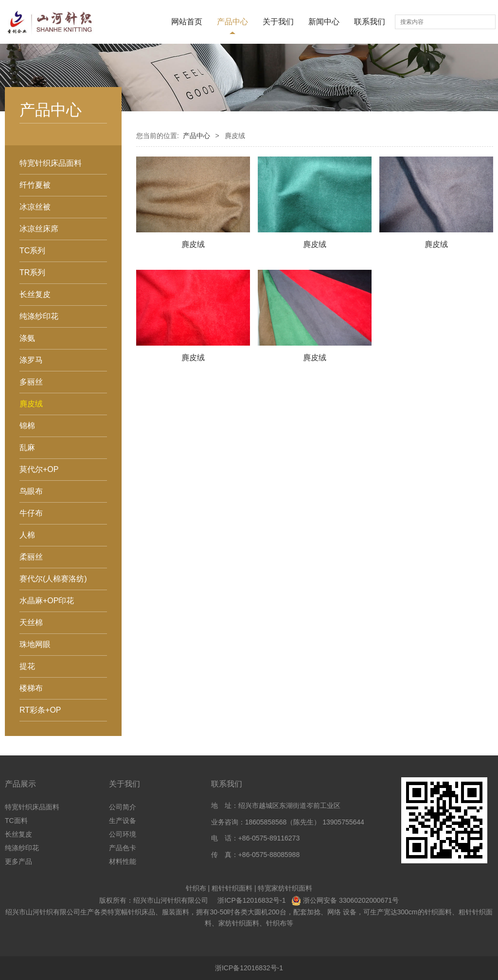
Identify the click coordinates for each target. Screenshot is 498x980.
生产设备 (123, 821)
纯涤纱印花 (39, 316)
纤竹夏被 (35, 185)
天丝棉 (31, 622)
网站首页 (187, 22)
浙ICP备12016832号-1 (251, 900)
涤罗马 (31, 360)
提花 (27, 666)
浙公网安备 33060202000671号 (351, 900)
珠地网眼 (35, 644)
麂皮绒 (31, 404)
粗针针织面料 (232, 888)
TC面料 (16, 821)
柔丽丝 (31, 557)
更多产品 (18, 861)
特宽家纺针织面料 (285, 888)
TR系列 (32, 272)
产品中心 (232, 22)
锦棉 (27, 426)
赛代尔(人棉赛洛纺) (53, 579)
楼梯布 (31, 688)
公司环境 (123, 834)
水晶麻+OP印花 (47, 601)
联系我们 (370, 22)
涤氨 (27, 338)
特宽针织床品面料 (51, 163)
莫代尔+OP (39, 469)
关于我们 (278, 22)
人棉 (27, 535)
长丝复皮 (35, 294)
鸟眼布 (31, 491)
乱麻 (27, 447)
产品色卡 (123, 848)
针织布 (196, 888)
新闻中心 (324, 22)
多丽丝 (31, 382)
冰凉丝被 (35, 207)
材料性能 (123, 861)
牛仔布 (31, 513)
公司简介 (123, 807)
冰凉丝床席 (39, 229)
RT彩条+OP (40, 710)
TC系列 (32, 251)
